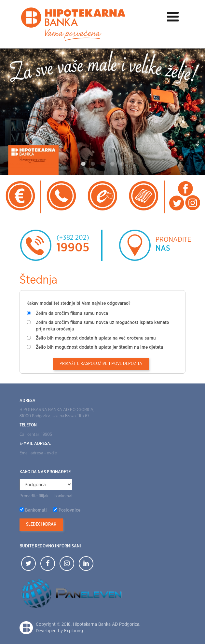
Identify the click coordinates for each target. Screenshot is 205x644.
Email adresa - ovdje (38, 453)
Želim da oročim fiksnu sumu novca (72, 314)
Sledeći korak (41, 524)
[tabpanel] (102, 112)
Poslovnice (69, 510)
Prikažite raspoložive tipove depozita (101, 364)
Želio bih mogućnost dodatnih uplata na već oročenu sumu (96, 338)
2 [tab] (93, 164)
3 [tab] (102, 164)
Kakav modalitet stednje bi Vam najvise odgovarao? (78, 303)
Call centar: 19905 (36, 435)
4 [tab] (112, 164)
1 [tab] (83, 164)
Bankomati (36, 510)
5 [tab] (122, 164)
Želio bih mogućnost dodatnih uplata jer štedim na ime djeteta (99, 347)
